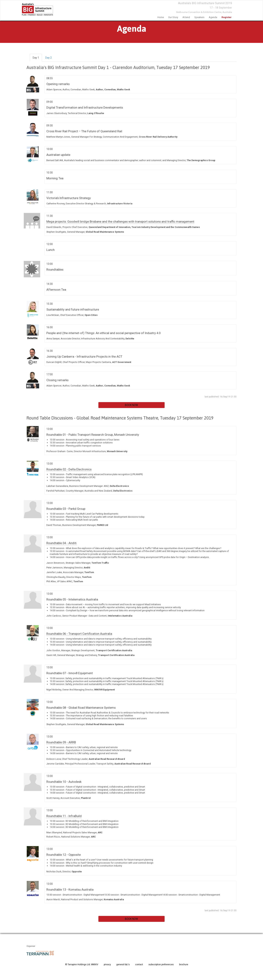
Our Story (173, 17)
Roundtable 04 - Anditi (61, 543)
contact (139, 964)
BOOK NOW (131, 405)
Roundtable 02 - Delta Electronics (69, 469)
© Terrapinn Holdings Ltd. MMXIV (82, 964)
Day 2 (48, 58)
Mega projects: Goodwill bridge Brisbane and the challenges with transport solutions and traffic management (120, 222)
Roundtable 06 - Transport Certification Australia (79, 634)
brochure (184, 964)
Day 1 (36, 58)
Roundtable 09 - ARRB (61, 742)
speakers (199, 17)
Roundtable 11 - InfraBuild (64, 816)
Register (227, 17)
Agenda (213, 17)
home (161, 17)
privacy (107, 964)
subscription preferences (161, 964)
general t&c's (123, 964)
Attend (186, 17)
